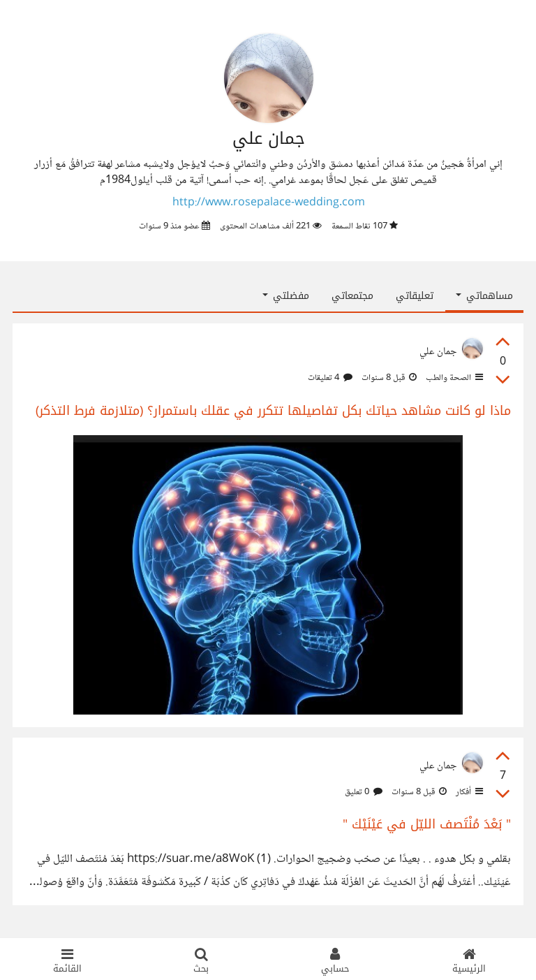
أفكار (468, 792)
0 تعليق (364, 792)
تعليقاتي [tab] (415, 296)
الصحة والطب (453, 378)
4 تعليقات (330, 378)
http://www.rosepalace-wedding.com (269, 203)
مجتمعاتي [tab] (352, 296)
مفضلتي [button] (286, 296)
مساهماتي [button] (484, 296)
